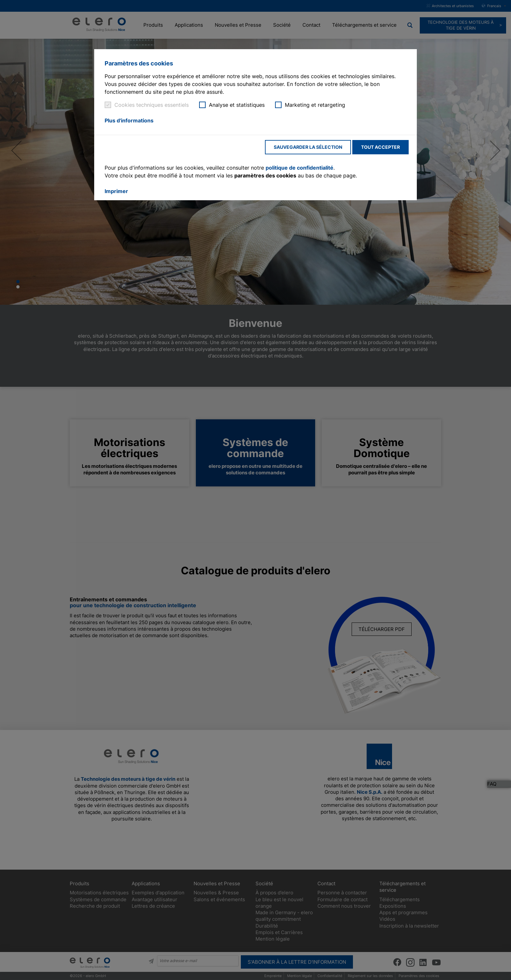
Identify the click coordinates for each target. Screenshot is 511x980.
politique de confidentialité (299, 168)
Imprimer (116, 191)
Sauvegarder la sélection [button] (308, 147)
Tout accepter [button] (380, 147)
